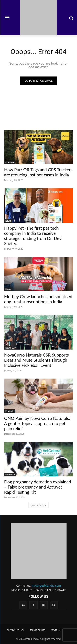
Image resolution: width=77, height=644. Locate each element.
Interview (10, 475)
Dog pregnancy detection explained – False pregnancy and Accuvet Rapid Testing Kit (38, 487)
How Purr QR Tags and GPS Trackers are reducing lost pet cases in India (38, 172)
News (8, 221)
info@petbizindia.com (46, 586)
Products (10, 162)
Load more (38, 505)
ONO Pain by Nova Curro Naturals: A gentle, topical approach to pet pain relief (37, 423)
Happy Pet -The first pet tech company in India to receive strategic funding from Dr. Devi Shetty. (33, 236)
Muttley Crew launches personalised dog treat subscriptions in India (38, 299)
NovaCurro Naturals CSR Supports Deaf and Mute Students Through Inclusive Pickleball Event (36, 360)
